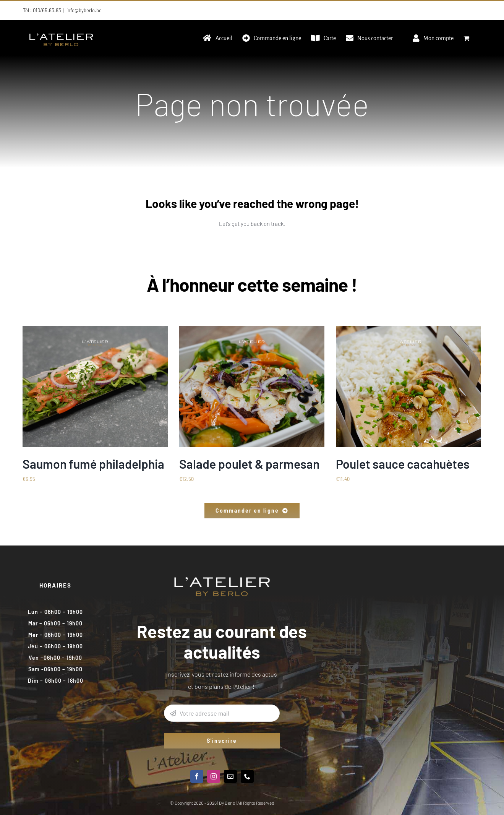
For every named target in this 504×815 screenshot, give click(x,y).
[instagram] (214, 776)
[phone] (247, 776)
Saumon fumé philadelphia (93, 464)
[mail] (230, 776)
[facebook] (197, 776)
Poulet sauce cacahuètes (403, 464)
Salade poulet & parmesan (249, 464)
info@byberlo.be (84, 10)
